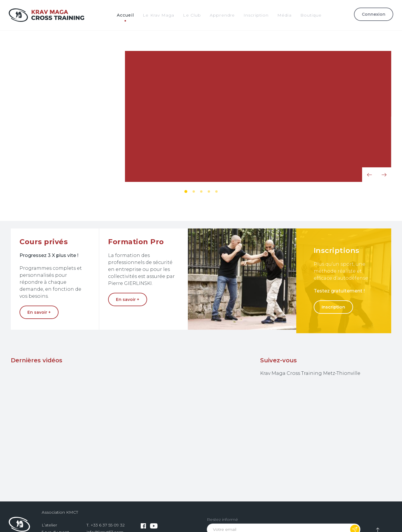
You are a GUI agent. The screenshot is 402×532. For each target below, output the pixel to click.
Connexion (374, 14)
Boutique (311, 15)
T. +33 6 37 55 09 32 (106, 525)
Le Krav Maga (158, 15)
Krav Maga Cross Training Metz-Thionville (310, 373)
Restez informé (222, 519)
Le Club (192, 15)
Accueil (126, 15)
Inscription (333, 307)
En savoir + (56, 132)
